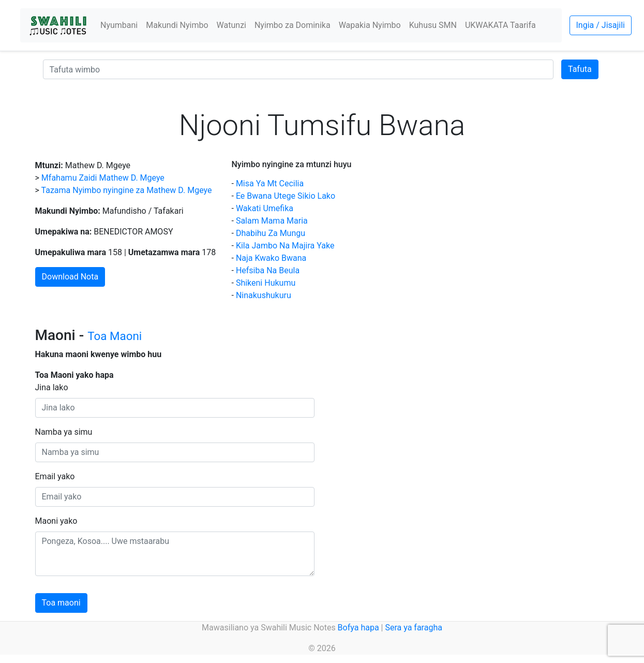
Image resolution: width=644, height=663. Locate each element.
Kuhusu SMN (433, 25)
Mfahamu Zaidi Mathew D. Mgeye (103, 178)
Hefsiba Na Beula (268, 270)
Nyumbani (119, 25)
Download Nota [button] (70, 277)
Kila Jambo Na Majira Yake (285, 246)
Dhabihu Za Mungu (271, 233)
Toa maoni (61, 603)
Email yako (55, 476)
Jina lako (52, 387)
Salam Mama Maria (272, 221)
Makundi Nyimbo (177, 25)
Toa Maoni (115, 336)
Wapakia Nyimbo (370, 25)
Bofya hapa (358, 628)
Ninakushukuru (264, 295)
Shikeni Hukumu (266, 283)
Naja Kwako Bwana (271, 258)
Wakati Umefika (265, 208)
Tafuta (580, 69)
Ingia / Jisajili (601, 25)
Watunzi (231, 25)
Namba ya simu (64, 432)
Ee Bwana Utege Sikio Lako (286, 196)
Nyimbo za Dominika (293, 25)
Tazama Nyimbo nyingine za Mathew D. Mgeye (127, 190)
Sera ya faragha (413, 628)
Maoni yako (56, 521)
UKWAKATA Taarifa (500, 25)
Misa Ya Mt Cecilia (270, 183)
